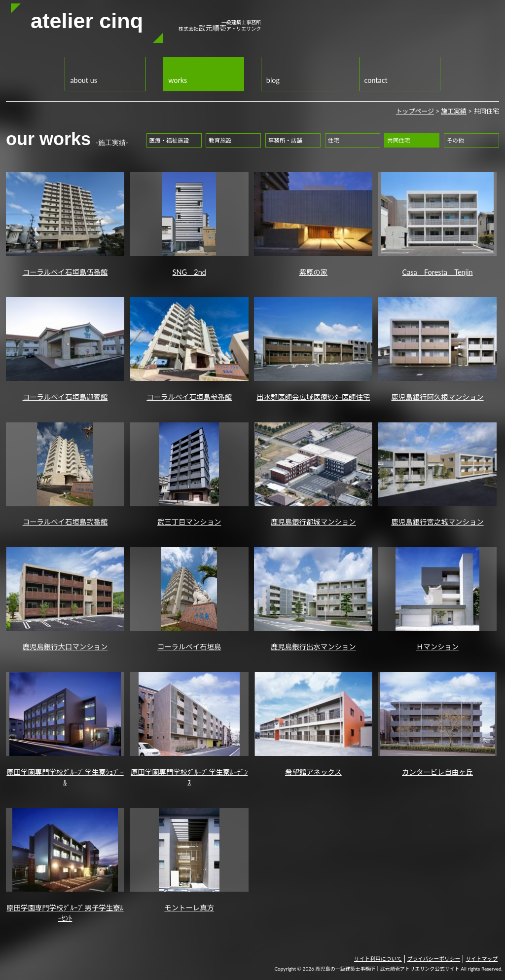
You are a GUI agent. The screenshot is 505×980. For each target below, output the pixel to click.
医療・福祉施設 (169, 140)
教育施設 (220, 140)
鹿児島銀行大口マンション (65, 599)
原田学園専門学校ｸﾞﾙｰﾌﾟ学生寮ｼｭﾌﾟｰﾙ (65, 729)
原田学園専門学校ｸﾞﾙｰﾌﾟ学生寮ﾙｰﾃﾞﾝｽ (189, 729)
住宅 (334, 140)
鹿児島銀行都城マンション (313, 474)
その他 (455, 140)
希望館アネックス (313, 724)
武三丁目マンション (189, 474)
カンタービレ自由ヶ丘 (437, 724)
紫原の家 (313, 224)
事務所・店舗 (285, 140)
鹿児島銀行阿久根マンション (437, 349)
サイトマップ (482, 959)
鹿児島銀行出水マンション (313, 599)
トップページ (415, 111)
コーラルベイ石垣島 (189, 599)
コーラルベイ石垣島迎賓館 (65, 349)
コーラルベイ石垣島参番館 (189, 349)
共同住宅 (398, 140)
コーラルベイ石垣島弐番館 (65, 474)
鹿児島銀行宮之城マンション (437, 474)
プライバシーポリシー (434, 959)
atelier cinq (87, 21)
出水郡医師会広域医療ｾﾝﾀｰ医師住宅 (313, 349)
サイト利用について (378, 959)
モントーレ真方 (189, 860)
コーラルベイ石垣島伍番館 (65, 224)
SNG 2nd (189, 224)
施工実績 (454, 111)
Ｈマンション (437, 599)
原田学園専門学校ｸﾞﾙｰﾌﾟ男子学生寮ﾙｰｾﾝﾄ (65, 865)
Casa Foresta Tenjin (437, 224)
